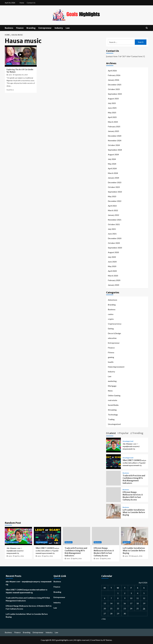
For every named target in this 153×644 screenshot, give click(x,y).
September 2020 (115, 248)
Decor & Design (114, 333)
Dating (111, 329)
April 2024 (112, 168)
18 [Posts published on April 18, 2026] (138, 603)
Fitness (111, 352)
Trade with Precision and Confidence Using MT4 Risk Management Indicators (28, 599)
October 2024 (114, 145)
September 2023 (115, 192)
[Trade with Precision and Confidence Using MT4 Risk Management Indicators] (76, 536)
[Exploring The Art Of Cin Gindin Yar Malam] (21, 56)
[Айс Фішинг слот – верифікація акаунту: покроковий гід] (113, 445)
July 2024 (112, 159)
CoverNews (95, 640)
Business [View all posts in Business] (126, 473)
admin (10, 75)
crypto (111, 319)
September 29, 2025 (21, 75)
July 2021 (112, 229)
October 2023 (114, 187)
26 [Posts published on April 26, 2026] (144, 608)
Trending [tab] (137, 433)
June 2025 (112, 108)
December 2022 (115, 201)
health (111, 362)
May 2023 (112, 196)
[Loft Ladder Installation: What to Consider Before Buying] (113, 511)
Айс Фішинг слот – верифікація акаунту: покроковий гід (131, 446)
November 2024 (115, 141)
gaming (111, 357)
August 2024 (113, 154)
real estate (113, 400)
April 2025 (112, 117)
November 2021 (115, 220)
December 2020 (115, 238)
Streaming (112, 410)
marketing (112, 381)
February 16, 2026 (137, 556)
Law (68, 28)
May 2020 (112, 266)
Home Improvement (116, 367)
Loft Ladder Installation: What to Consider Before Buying (134, 512)
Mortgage (112, 386)
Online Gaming (114, 395)
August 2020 (113, 252)
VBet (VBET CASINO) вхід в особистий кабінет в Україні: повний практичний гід (134, 463)
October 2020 (114, 243)
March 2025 (113, 122)
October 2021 (114, 224)
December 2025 (115, 85)
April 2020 (112, 271)
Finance (20, 28)
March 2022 (113, 210)
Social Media (113, 405)
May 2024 (112, 164)
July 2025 (112, 103)
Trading (111, 419)
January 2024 (113, 178)
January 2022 (113, 215)
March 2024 (113, 173)
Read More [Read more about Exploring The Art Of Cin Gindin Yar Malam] (10, 90)
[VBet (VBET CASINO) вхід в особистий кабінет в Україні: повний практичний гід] (113, 461)
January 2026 (113, 80)
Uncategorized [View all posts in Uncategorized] (128, 441)
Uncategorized (114, 424)
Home (22, 3)
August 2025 (113, 99)
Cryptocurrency (115, 324)
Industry (59, 28)
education (112, 338)
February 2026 (114, 75)
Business (9, 28)
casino (111, 314)
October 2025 (114, 89)
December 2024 (115, 136)
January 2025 (113, 131)
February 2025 (114, 127)
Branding (31, 28)
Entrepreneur (45, 28)
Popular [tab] (124, 433)
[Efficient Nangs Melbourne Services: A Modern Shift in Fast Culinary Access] (106, 536)
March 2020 (113, 276)
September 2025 (115, 94)
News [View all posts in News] (9, 64)
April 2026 (112, 71)
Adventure (113, 300)
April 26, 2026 (19, 556)
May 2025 (112, 113)
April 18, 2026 (77, 559)
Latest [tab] (112, 433)
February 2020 (114, 280)
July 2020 (112, 257)
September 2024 (115, 150)
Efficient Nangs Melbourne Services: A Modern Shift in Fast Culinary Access (29, 607)
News (110, 391)
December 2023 (115, 182)
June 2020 (112, 262)
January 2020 (113, 285)
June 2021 (112, 234)
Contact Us (31, 3)
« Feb (104, 619)
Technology (113, 415)
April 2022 (112, 206)
